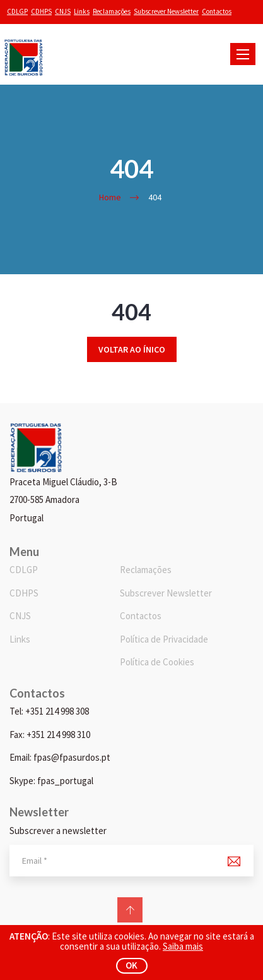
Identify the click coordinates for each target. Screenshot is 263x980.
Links (82, 11)
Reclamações (112, 11)
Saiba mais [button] (183, 946)
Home (110, 197)
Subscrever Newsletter (166, 11)
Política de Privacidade (164, 639)
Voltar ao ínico (132, 349)
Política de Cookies (157, 662)
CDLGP (17, 11)
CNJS (63, 11)
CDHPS (41, 11)
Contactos (217, 11)
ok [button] (131, 965)
